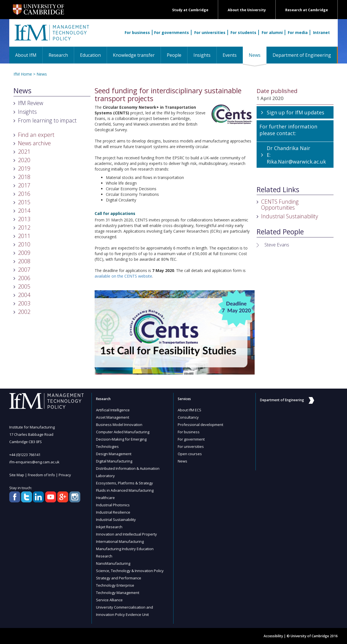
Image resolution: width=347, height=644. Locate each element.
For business (137, 32)
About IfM (26, 55)
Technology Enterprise (115, 585)
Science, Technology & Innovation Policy (130, 571)
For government (191, 439)
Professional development (200, 425)
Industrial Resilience (113, 512)
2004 (24, 295)
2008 (24, 261)
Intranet (321, 32)
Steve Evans (277, 245)
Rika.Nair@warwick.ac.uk (296, 162)
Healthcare (105, 498)
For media (298, 32)
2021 (24, 152)
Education (90, 55)
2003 (24, 303)
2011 (24, 236)
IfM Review (31, 103)
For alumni (272, 32)
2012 (24, 227)
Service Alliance (109, 600)
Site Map (17, 475)
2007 (24, 270)
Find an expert (36, 135)
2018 (24, 177)
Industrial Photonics (113, 505)
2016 (24, 194)
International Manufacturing (120, 541)
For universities (210, 32)
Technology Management (118, 593)
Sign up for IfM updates (295, 112)
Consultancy (188, 417)
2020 (24, 160)
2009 (24, 253)
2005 (24, 286)
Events (230, 55)
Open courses (190, 454)
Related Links (278, 190)
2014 (24, 211)
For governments (172, 32)
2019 (24, 168)
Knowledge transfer (134, 55)
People (174, 55)
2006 (24, 278)
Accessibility (273, 636)
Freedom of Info (41, 475)
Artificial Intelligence (113, 410)
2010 (24, 244)
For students (243, 32)
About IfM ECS (190, 410)
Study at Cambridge (190, 10)
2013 (24, 219)
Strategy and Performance (119, 578)
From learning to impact (47, 120)
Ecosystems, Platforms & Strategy (125, 483)
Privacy (65, 475)
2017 (24, 185)
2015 (24, 202)
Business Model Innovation (119, 425)
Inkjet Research (109, 527)
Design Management (114, 454)
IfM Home (23, 74)
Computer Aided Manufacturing (123, 432)
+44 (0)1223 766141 (25, 455)
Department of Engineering (302, 55)
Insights (202, 55)
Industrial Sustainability (290, 216)
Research (58, 55)
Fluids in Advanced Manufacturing (125, 490)
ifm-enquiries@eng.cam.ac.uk (34, 462)
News (258, 55)
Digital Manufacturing (114, 461)
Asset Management (113, 417)
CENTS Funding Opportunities (280, 205)
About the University (247, 10)
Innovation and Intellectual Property (126, 534)
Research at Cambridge (307, 10)
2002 (24, 312)
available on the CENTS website (123, 276)
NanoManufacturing (113, 563)
